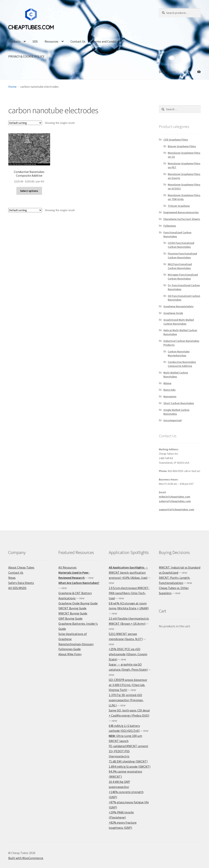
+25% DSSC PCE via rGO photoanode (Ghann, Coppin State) (128, 654)
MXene (167, 383)
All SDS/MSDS (17, 588)
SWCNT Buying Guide (72, 608)
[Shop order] (25, 123)
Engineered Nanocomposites (181, 212)
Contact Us (78, 41)
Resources (52, 41)
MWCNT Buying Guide (73, 613)
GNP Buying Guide (70, 618)
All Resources (67, 567)
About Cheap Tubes (21, 567)
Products (14, 41)
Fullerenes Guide (70, 649)
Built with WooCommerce (26, 858)
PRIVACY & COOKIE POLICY (26, 56)
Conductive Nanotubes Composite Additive (182, 364)
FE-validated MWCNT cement (128, 746)
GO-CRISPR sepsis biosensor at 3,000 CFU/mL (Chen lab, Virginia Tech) (128, 685)
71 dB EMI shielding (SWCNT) (128, 761)
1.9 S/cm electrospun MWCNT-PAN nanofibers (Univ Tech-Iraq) (129, 593)
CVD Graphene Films (176, 140)
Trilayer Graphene (179, 206)
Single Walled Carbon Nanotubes (176, 412)
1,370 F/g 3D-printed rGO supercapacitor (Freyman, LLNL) (126, 700)
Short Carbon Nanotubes (179, 403)
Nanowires (170, 396)
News (12, 578)
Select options (29, 191)
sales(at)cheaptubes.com (175, 501)
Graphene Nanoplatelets (179, 306)
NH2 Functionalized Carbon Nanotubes (180, 266)
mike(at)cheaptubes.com (175, 497)
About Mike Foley (70, 654)
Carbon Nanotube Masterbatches (179, 353)
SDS (35, 41)
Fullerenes (170, 226)
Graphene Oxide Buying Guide (78, 603)
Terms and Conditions (107, 41)
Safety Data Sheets (21, 583)
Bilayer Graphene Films (182, 146)
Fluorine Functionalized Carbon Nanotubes (182, 255)
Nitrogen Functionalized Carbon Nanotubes (183, 277)
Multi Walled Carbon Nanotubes (176, 375)
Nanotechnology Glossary (76, 644)
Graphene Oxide (173, 313)
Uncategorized (172, 420)
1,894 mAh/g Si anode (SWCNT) (130, 766)
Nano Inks (170, 390)
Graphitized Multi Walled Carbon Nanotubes (179, 322)
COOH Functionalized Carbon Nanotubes (181, 245)
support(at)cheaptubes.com (177, 509)
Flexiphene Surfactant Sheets (182, 219)
